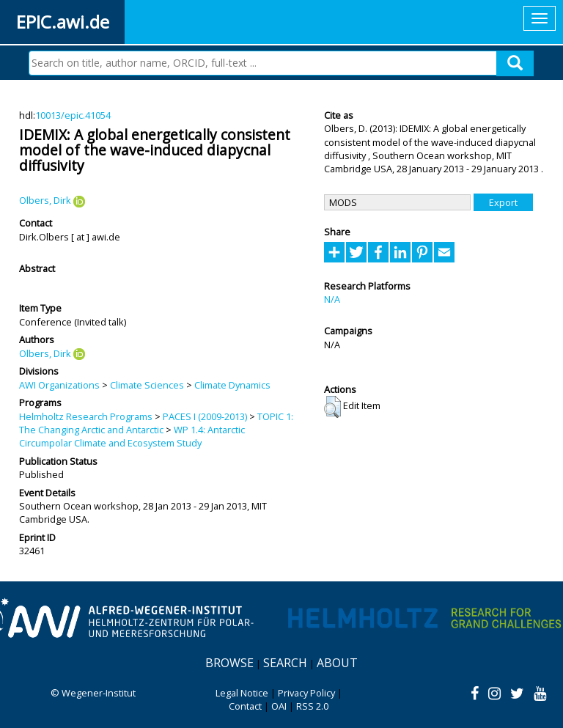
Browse (229, 663)
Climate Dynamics (232, 385)
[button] (332, 407)
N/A (332, 299)
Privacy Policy (306, 693)
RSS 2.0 (312, 706)
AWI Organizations (59, 385)
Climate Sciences (147, 385)
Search (285, 663)
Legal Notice (242, 693)
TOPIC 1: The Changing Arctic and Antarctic (156, 423)
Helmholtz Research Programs (86, 416)
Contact (245, 706)
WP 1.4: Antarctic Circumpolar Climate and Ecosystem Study (132, 436)
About (337, 663)
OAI (279, 706)
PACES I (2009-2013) (205, 416)
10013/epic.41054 (73, 115)
